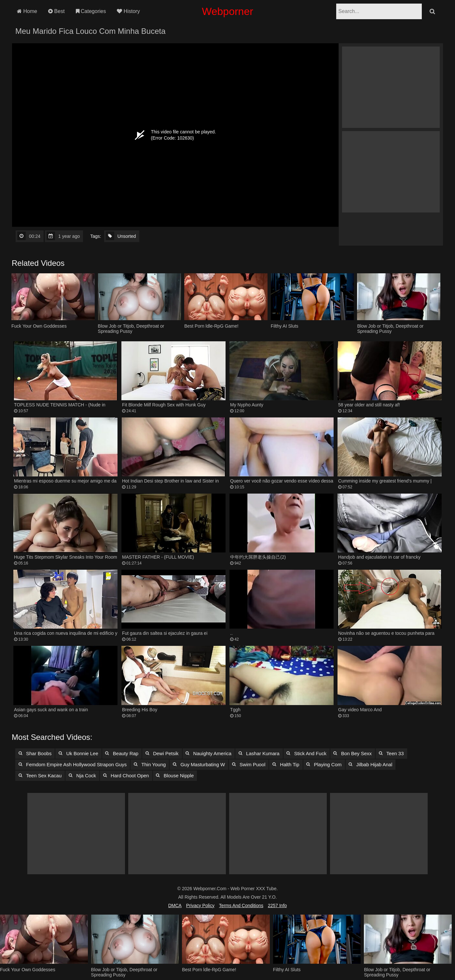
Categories (91, 11)
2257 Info (277, 905)
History (128, 11)
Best (56, 11)
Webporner (227, 11)
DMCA (175, 905)
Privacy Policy (200, 905)
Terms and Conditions (241, 905)
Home (27, 11)
